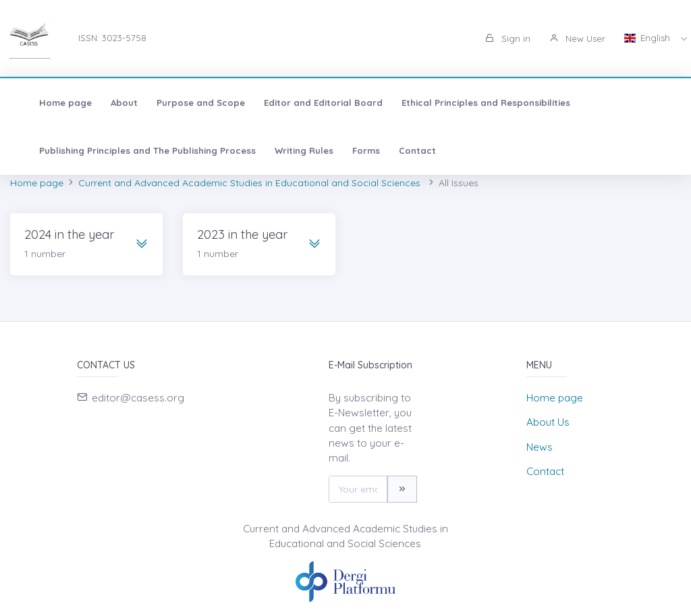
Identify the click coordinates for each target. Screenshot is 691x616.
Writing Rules (291, 150)
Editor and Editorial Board (310, 103)
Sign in (508, 38)
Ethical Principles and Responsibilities (472, 103)
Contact (404, 150)
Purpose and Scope (187, 103)
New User (577, 38)
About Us (548, 422)
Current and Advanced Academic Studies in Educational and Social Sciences (251, 183)
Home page (52, 103)
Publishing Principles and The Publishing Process (134, 150)
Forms (353, 150)
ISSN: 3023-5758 (112, 38)
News (540, 447)
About (111, 103)
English (648, 38)
